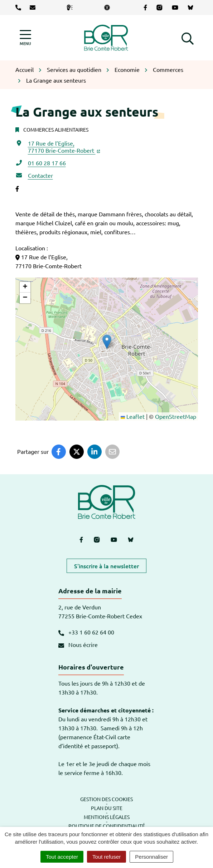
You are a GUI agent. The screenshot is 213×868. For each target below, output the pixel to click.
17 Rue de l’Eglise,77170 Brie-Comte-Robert (64, 147)
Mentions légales (107, 817)
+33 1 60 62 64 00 (86, 632)
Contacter (40, 175)
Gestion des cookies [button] (106, 799)
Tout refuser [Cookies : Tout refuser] (106, 857)
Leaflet (133, 416)
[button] (188, 38)
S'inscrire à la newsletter (106, 566)
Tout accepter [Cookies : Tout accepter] (62, 857)
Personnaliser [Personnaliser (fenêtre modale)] (151, 857)
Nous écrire (78, 644)
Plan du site (107, 808)
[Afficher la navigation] (25, 38)
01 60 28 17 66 (47, 163)
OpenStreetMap (176, 416)
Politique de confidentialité (107, 826)
